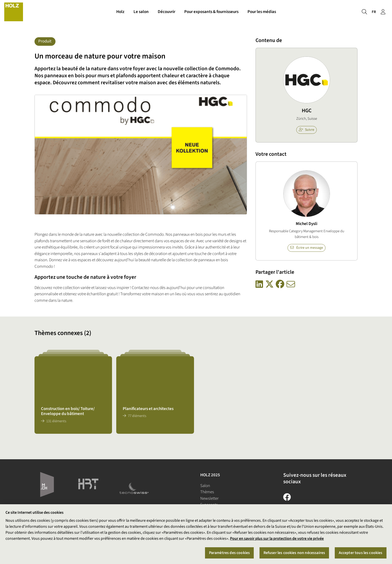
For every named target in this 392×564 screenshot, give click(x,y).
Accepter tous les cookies (361, 553)
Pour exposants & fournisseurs (211, 12)
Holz (120, 12)
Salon (205, 486)
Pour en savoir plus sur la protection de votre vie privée (277, 539)
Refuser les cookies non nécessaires (294, 553)
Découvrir (166, 12)
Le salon (141, 12)
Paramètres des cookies (229, 553)
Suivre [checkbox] (307, 130)
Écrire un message (307, 248)
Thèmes (207, 492)
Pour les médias (262, 12)
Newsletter (209, 498)
